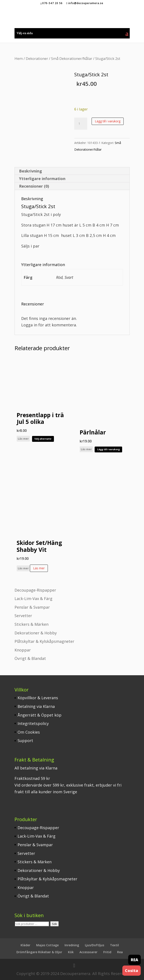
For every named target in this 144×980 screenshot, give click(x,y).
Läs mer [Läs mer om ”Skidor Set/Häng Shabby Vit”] (39, 568)
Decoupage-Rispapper (35, 590)
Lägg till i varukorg (108, 121)
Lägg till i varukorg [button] (108, 449)
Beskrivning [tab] (31, 171)
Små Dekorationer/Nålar (72, 58)
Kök (71, 952)
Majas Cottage (47, 945)
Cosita (132, 970)
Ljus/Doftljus (95, 945)
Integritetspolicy (33, 723)
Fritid (107, 952)
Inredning (72, 945)
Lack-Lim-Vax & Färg (33, 599)
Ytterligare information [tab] (42, 179)
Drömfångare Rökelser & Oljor (39, 952)
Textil (114, 945)
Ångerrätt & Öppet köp (40, 715)
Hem (19, 58)
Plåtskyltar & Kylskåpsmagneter (44, 641)
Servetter (23, 616)
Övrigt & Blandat (30, 658)
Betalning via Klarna (36, 706)
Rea (120, 952)
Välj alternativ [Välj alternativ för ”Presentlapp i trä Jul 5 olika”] (43, 439)
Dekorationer (37, 58)
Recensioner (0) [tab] (34, 186)
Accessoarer (88, 952)
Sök (54, 924)
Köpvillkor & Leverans (38, 698)
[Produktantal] (81, 124)
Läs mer (23, 439)
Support (25, 741)
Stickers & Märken (32, 624)
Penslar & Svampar (32, 607)
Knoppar (23, 650)
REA (134, 960)
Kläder (25, 945)
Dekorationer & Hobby (36, 633)
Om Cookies (29, 732)
